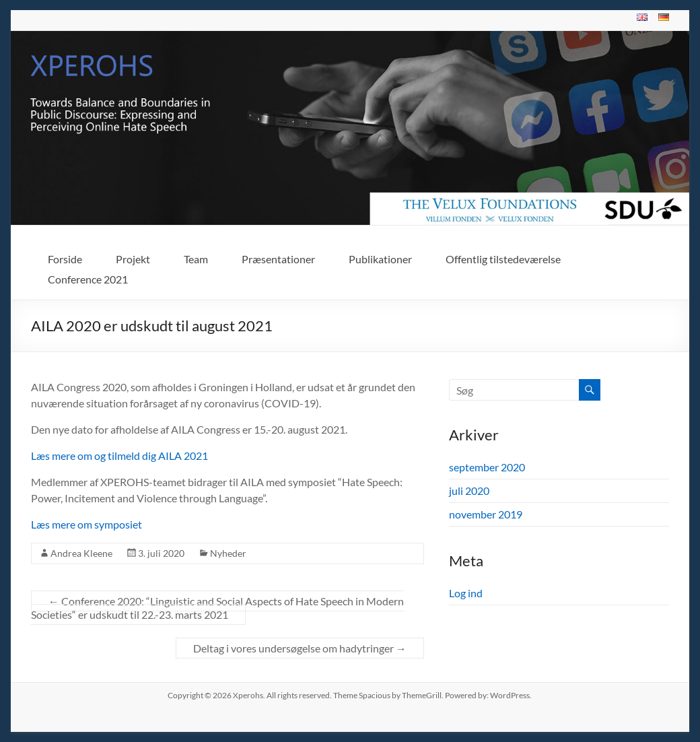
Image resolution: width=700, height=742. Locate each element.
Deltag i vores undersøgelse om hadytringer (300, 648)
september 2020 (487, 467)
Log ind (466, 593)
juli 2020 (469, 491)
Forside (65, 259)
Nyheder (228, 553)
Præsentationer (278, 259)
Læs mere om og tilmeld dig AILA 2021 (119, 456)
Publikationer (380, 259)
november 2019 (486, 514)
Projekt (133, 259)
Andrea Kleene (81, 553)
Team (196, 259)
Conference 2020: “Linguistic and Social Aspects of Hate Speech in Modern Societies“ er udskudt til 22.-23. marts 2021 (217, 608)
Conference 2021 (88, 279)
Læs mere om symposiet (86, 524)
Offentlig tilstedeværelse (503, 259)
